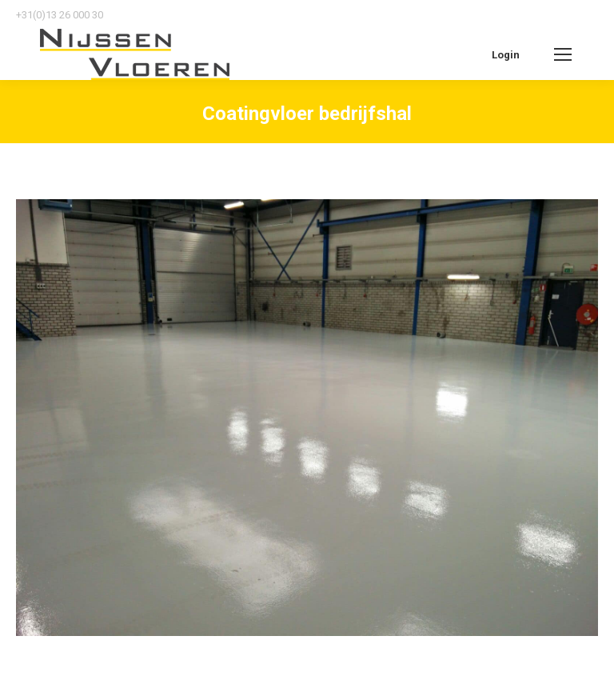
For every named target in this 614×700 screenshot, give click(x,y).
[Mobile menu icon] (563, 54)
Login (506, 55)
